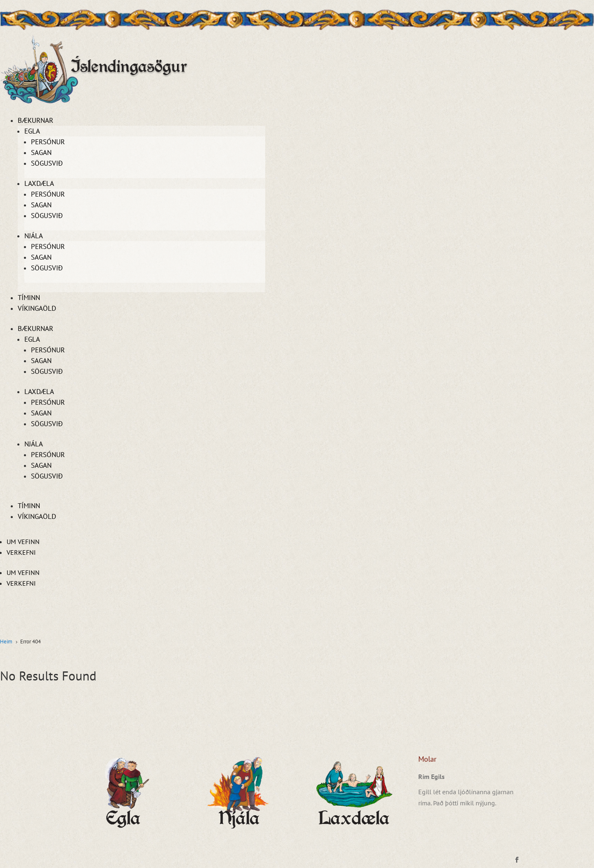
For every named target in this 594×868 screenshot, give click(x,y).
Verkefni (21, 552)
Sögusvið (47, 163)
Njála (34, 236)
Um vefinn (23, 542)
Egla (32, 131)
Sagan (41, 152)
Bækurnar (35, 120)
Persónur (48, 142)
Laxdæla (39, 183)
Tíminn (29, 298)
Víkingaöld (37, 308)
